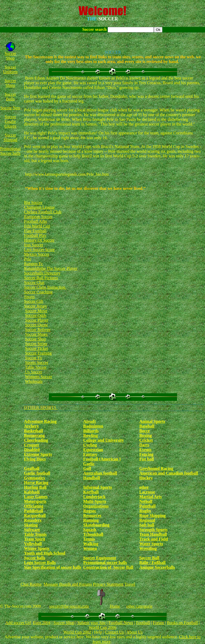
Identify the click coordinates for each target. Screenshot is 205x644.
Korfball (91, 492)
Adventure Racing (40, 421)
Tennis (89, 539)
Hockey (146, 478)
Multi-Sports (95, 501)
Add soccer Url (18, 623)
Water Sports (151, 544)
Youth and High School (45, 553)
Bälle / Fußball (152, 563)
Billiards (91, 431)
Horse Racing (36, 483)
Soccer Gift (34, 301)
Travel (130, 584)
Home (115, 606)
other (144, 487)
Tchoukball (93, 534)
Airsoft (90, 421)
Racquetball (35, 515)
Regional (147, 520)
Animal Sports (152, 421)
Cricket (146, 440)
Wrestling (148, 548)
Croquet (31, 445)
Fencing (146, 454)
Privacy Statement (108, 584)
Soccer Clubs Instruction (45, 287)
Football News (121, 623)
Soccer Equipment (100, 558)
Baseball (147, 426)
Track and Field (153, 539)
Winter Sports (37, 548)
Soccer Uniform (10, 69)
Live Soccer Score (39, 250)
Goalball (32, 468)
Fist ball (147, 459)
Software (32, 530)
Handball (92, 478)
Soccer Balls (10, 97)
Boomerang (34, 435)
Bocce (144, 431)
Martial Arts (150, 497)
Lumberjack (94, 497)
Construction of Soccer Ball (108, 567)
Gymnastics (34, 478)
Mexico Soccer (37, 254)
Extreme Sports (38, 454)
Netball (146, 501)
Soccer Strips (36, 344)
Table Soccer (36, 367)
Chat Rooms (31, 584)
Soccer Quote (36, 325)
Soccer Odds (36, 315)
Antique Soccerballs (157, 567)
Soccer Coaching (38, 292)
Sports (29, 297)
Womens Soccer (39, 377)
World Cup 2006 (102, 627)
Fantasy (90, 454)
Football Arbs (36, 221)
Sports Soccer (37, 363)
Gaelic (89, 464)
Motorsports (35, 501)
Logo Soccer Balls (40, 563)
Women (90, 548)
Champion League (39, 207)
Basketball (33, 431)
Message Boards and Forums (68, 584)
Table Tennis (35, 534)
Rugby (145, 511)
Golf (87, 468)
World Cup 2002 (77, 632)
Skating (31, 525)
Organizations (96, 506)
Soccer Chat (34, 283)
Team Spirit (35, 539)
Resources (92, 515)
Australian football (100, 473)
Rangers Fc (33, 264)
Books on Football (182, 623)
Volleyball (33, 544)
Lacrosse (147, 492)
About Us (134, 632)
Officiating (34, 506)
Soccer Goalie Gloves (10, 121)
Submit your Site (91, 623)
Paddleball (34, 511)
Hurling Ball (35, 487)
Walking (91, 544)
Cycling (90, 445)
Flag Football (35, 231)
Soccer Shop (10, 56)
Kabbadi (32, 492)
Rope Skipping (152, 515)
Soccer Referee (38, 330)
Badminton (93, 426)
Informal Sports (98, 487)
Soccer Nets (10, 108)
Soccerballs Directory (42, 273)
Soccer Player (37, 320)
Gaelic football (37, 473)
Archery (31, 426)
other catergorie (139, 606)
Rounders (33, 520)
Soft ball (147, 525)
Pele (28, 259)
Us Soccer (33, 372)
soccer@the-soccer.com (69, 606)
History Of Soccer (39, 240)
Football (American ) (102, 459)
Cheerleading (36, 440)
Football (143, 623)
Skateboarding (96, 525)
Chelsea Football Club (43, 212)
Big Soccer (33, 203)
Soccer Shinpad (10, 137)
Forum (158, 623)
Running (91, 520)
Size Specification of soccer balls (53, 567)
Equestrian (93, 450)
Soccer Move (36, 311)
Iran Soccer (34, 245)
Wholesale (34, 381)
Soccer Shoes (36, 334)
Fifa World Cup (37, 226)
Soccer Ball (149, 558)
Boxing (145, 435)
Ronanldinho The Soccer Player (51, 268)
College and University (104, 440)
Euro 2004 (42, 623)
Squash (90, 530)
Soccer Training (38, 353)
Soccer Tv (34, 358)
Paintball (147, 506)
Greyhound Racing (156, 468)
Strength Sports (153, 530)
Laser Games (36, 497)
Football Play (35, 235)
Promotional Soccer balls (10, 151)
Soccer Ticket (37, 348)
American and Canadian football (168, 473)
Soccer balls (35, 558)
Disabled (32, 450)
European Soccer (38, 217)
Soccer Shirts (10, 83)
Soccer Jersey (36, 306)
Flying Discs (35, 459)
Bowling (91, 435)
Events (145, 450)
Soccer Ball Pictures (41, 278)
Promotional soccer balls (105, 563)
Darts (144, 445)
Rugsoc (90, 511)
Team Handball (153, 534)
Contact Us (114, 632)
